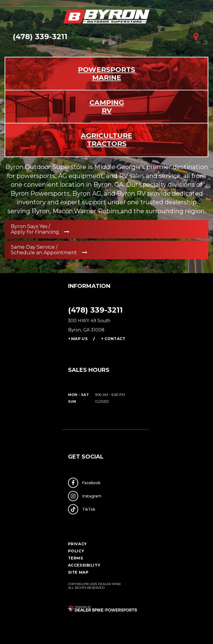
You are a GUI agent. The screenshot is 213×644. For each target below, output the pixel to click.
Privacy (77, 544)
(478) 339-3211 (95, 310)
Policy (76, 551)
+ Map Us (78, 339)
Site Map (78, 572)
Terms (76, 558)
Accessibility (84, 565)
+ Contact (113, 339)
